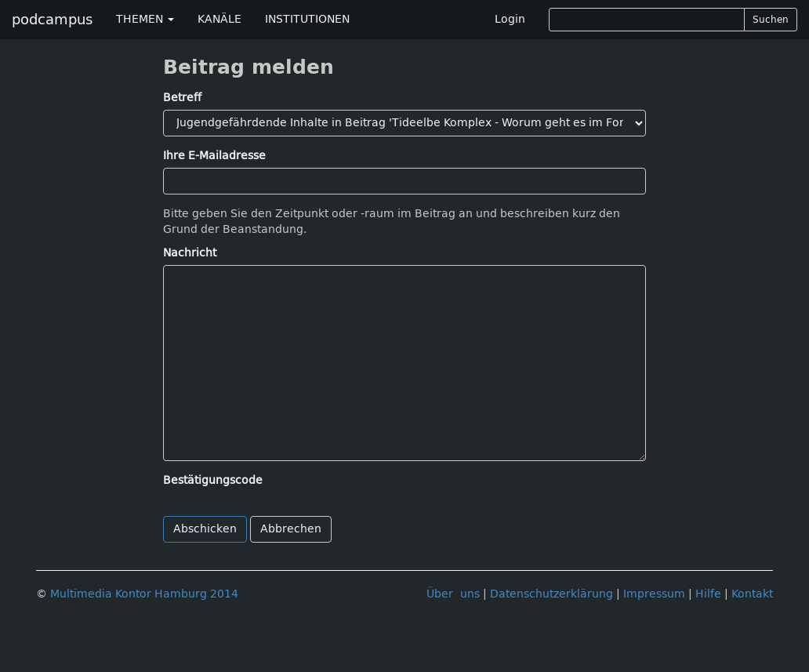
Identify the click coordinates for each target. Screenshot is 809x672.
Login (510, 19)
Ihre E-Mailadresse (214, 156)
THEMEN (145, 19)
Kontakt (752, 594)
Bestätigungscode (213, 480)
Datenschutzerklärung (551, 594)
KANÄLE (219, 19)
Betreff (182, 98)
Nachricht (190, 253)
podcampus (52, 20)
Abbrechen (291, 529)
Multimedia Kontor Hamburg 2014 (144, 594)
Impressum (654, 594)
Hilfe (708, 594)
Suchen (771, 20)
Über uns (453, 594)
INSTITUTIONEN (307, 19)
